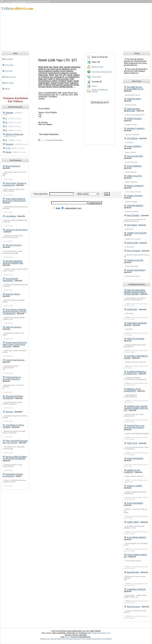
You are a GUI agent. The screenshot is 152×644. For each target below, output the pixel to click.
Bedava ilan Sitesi (47, 639)
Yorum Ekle (96, 77)
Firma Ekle (9, 65)
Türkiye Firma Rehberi (65, 639)
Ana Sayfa (9, 59)
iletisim (7, 89)
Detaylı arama (10, 77)
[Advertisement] (94, 26)
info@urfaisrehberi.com (101, 633)
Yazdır (94, 86)
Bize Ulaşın (9, 83)
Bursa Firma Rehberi (84, 639)
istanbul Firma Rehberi (103, 639)
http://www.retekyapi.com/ (102, 72)
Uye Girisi (8, 71)
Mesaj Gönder (98, 67)
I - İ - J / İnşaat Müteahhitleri (51, 140)
